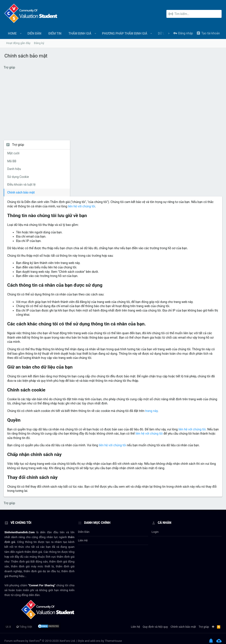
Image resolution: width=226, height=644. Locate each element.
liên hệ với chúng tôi (126, 416)
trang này (85, 393)
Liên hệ (83, 536)
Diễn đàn (84, 527)
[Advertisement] (113, 107)
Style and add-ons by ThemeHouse (100, 636)
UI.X (8, 622)
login (155, 527)
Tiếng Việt (24, 622)
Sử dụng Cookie (19, 177)
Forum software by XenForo (40, 636)
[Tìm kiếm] (194, 14)
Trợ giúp (204, 622)
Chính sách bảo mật (22, 192)
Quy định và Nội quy (155, 622)
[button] (21, 33)
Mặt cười (14, 153)
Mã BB (12, 161)
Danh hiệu (15, 169)
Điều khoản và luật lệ (22, 185)
